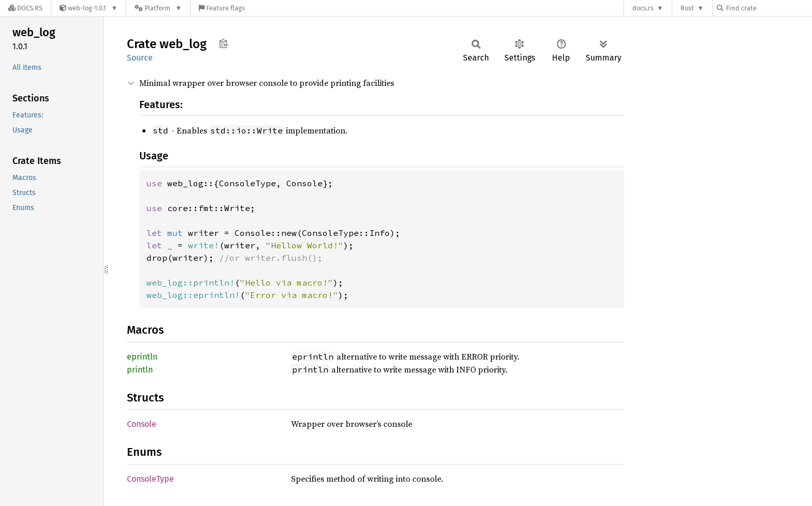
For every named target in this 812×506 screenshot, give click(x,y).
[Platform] (158, 8)
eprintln (142, 357)
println (140, 370)
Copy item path (223, 43)
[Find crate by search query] (769, 8)
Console (142, 424)
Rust (687, 8)
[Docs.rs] (25, 8)
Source (140, 58)
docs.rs (643, 8)
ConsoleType (150, 479)
